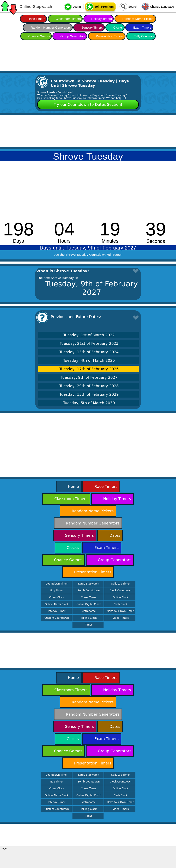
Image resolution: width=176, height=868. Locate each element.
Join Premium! (104, 7)
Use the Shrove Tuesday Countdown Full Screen (88, 255)
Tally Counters (144, 36)
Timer (89, 625)
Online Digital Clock (89, 604)
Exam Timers (142, 27)
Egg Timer (57, 591)
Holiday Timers (102, 19)
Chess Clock (57, 597)
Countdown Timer (57, 584)
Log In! (77, 7)
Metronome (89, 611)
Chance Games (39, 36)
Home (73, 486)
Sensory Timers (92, 27)
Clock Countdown (121, 591)
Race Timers (36, 19)
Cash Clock (121, 604)
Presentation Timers (110, 36)
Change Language (162, 7)
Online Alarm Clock (57, 604)
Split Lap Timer (121, 584)
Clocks (118, 27)
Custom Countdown (57, 618)
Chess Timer (89, 597)
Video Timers (121, 618)
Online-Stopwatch (36, 7)
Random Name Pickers (138, 19)
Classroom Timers (68, 19)
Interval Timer (57, 611)
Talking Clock (89, 618)
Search (133, 7)
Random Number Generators (51, 27)
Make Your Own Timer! (121, 611)
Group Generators (73, 36)
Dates (115, 535)
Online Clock (121, 597)
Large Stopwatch (89, 584)
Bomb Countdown (89, 591)
